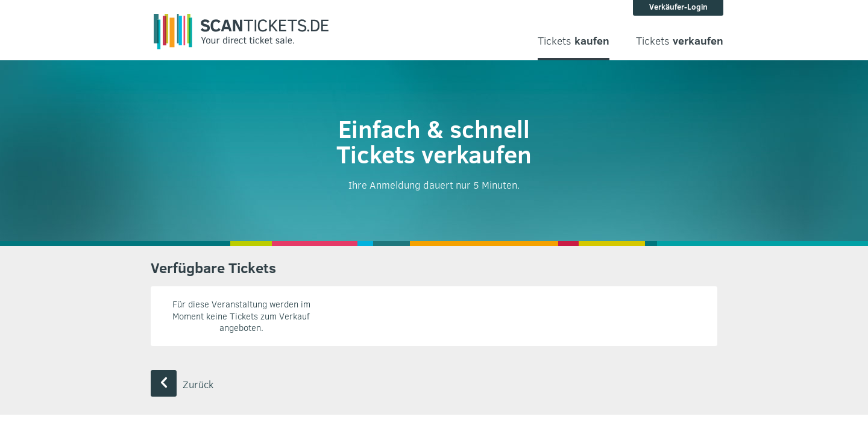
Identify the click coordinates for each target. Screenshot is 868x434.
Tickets (574, 41)
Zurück (182, 384)
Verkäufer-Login (678, 7)
